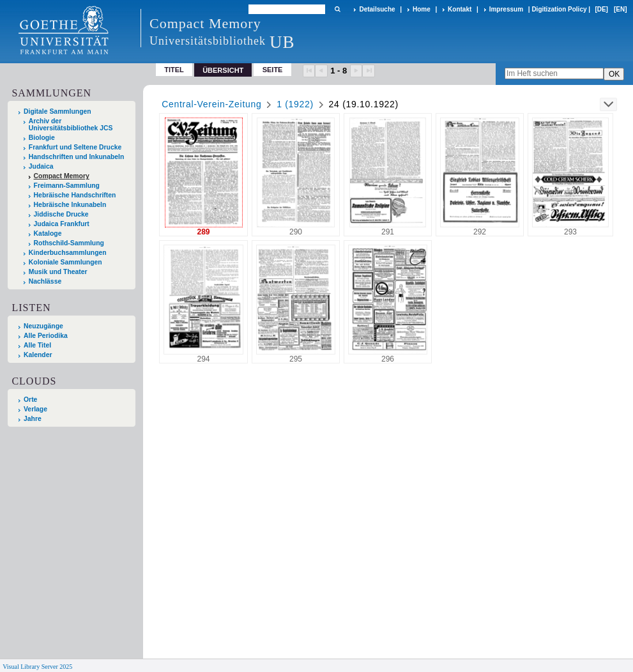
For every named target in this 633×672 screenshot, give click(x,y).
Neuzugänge (43, 326)
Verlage (35, 409)
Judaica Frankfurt (62, 224)
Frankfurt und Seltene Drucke (75, 147)
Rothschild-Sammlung (69, 243)
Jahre (33, 419)
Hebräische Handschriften (75, 195)
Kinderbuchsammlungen (68, 253)
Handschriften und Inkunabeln (77, 157)
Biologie (42, 138)
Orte (30, 400)
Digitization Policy (559, 9)
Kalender (38, 355)
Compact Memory (62, 176)
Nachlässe (45, 281)
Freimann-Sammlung (67, 186)
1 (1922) (295, 104)
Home (422, 9)
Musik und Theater (58, 272)
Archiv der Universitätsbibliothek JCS (71, 125)
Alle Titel (37, 345)
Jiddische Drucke (61, 214)
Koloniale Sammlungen (65, 262)
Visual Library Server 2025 (37, 667)
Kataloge (48, 233)
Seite (273, 70)
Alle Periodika (46, 336)
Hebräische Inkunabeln (70, 205)
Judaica (41, 166)
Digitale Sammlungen (57, 111)
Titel (174, 70)
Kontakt (460, 9)
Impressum (506, 9)
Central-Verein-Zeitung (211, 104)
